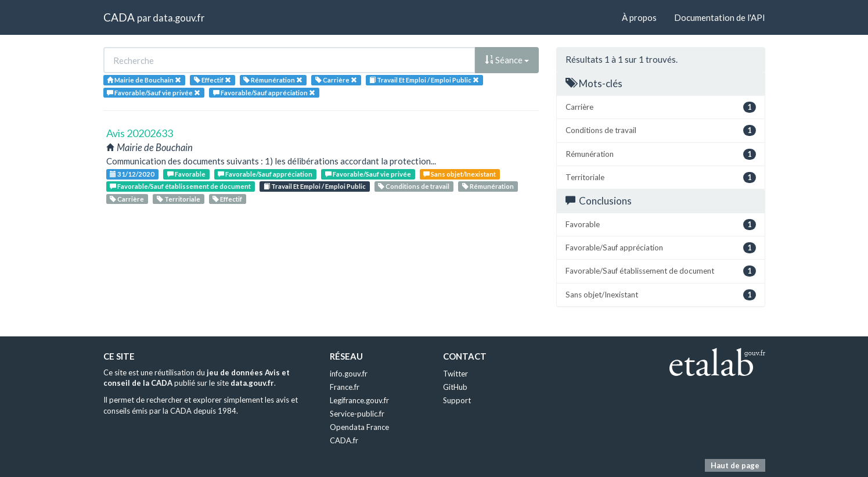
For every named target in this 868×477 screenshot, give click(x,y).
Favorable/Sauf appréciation (265, 174)
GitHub (455, 387)
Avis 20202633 (140, 133)
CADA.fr (344, 440)
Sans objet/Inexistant (460, 174)
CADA (119, 17)
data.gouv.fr (179, 18)
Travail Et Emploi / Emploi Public (315, 186)
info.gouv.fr (349, 374)
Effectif (227, 199)
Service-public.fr (357, 414)
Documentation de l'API (720, 17)
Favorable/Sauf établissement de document (180, 186)
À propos (639, 17)
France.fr (345, 387)
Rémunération (488, 186)
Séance (507, 60)
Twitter (455, 374)
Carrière (127, 199)
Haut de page (735, 465)
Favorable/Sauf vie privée (368, 174)
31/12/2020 (132, 174)
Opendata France (359, 427)
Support (457, 400)
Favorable (186, 174)
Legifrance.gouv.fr (359, 400)
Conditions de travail (414, 186)
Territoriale (179, 199)
